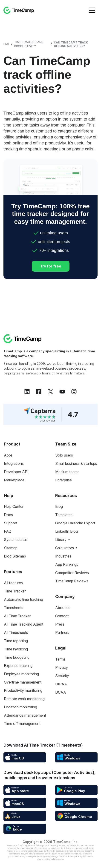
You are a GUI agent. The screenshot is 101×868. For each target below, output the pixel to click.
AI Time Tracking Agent (24, 624)
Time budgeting (17, 657)
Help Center (14, 506)
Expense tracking (18, 666)
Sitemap (11, 548)
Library (61, 540)
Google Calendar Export (75, 523)
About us (63, 608)
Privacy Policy (75, 857)
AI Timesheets (16, 632)
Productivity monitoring (23, 690)
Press (60, 624)
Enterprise (63, 480)
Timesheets (14, 608)
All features (13, 583)
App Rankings (67, 564)
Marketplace (14, 480)
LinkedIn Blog (66, 531)
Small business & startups (76, 463)
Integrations (14, 463)
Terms (60, 659)
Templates (64, 515)
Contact (62, 616)
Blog (59, 506)
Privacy (62, 667)
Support (11, 523)
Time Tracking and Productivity (29, 44)
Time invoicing (16, 649)
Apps (8, 455)
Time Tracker (15, 591)
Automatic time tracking (23, 599)
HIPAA (61, 684)
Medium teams (67, 472)
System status (16, 540)
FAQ (6, 44)
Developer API (16, 472)
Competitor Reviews (72, 573)
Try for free (51, 266)
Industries (63, 556)
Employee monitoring (21, 674)
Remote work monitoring (24, 699)
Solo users (64, 455)
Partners (62, 632)
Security (62, 676)
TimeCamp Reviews (72, 581)
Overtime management (23, 682)
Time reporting (16, 641)
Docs (8, 515)
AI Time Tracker (17, 616)
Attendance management (25, 715)
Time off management (22, 724)
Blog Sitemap (15, 556)
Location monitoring (20, 707)
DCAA (61, 692)
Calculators (65, 548)
